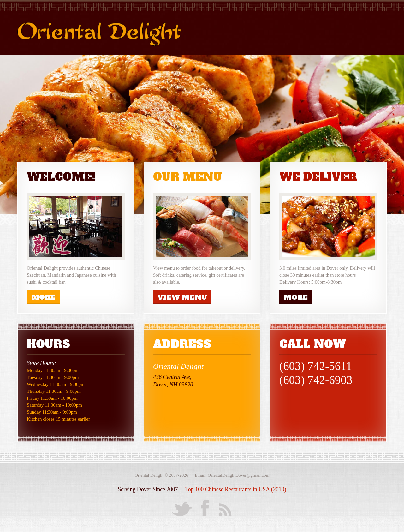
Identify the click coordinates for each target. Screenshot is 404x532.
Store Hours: (42, 363)
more (43, 297)
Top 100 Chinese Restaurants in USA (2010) (236, 489)
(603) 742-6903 (316, 380)
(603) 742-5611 (316, 366)
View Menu (182, 297)
